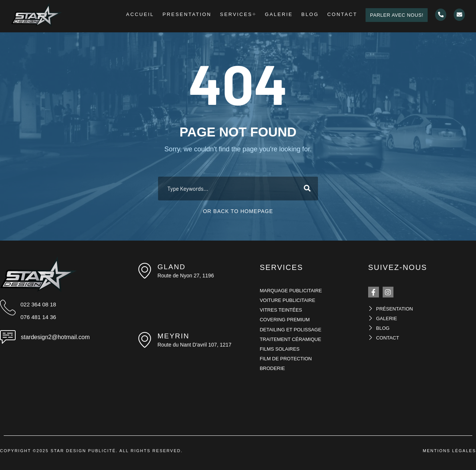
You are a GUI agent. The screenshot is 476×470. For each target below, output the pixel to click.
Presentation (195, 15)
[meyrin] (145, 340)
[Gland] (145, 271)
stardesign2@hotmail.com (55, 337)
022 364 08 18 (38, 304)
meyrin (173, 336)
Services (243, 15)
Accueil (151, 15)
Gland (171, 267)
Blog (309, 15)
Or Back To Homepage (238, 211)
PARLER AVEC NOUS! (392, 15)
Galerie (281, 15)
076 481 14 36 (38, 317)
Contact (339, 15)
